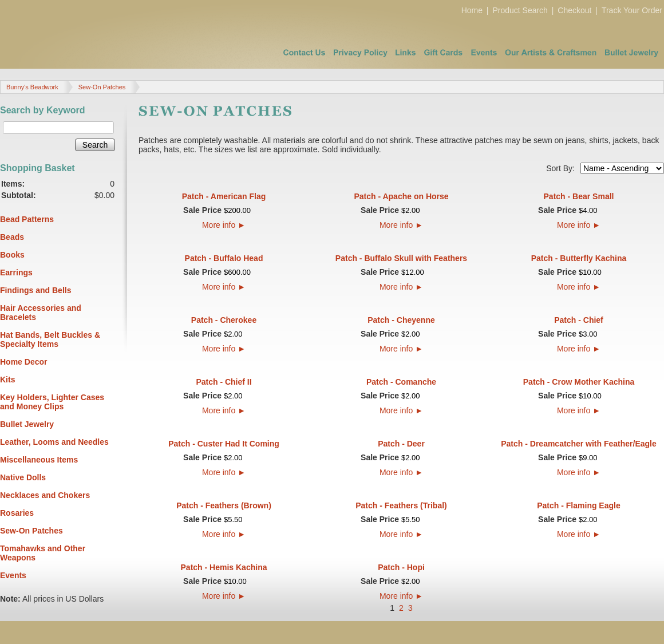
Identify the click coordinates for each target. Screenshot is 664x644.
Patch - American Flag (224, 196)
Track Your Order (632, 10)
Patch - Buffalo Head (224, 258)
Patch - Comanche (401, 382)
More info (224, 225)
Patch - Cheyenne (401, 320)
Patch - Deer (401, 444)
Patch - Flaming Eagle (578, 505)
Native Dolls (23, 477)
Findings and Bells (35, 290)
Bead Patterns (27, 219)
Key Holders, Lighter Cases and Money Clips (52, 402)
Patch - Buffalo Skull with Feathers (401, 258)
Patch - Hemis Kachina (224, 567)
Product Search (520, 10)
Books (12, 255)
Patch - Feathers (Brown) (224, 505)
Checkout (574, 10)
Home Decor (23, 362)
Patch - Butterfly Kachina (579, 258)
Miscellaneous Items (39, 460)
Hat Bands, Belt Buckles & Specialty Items (50, 339)
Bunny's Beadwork (32, 87)
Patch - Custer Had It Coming (224, 444)
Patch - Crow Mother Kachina (579, 382)
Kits (7, 380)
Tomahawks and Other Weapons (43, 553)
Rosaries (17, 513)
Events (13, 575)
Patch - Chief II (224, 382)
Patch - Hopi (401, 567)
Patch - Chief (579, 320)
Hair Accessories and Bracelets (41, 313)
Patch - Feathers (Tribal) (401, 505)
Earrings (16, 272)
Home (472, 10)
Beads (12, 237)
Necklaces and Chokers (45, 495)
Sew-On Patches (102, 87)
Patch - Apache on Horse (401, 196)
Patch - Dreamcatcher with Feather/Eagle (579, 444)
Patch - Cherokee (224, 320)
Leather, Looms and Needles (54, 442)
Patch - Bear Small (579, 196)
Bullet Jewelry (27, 424)
